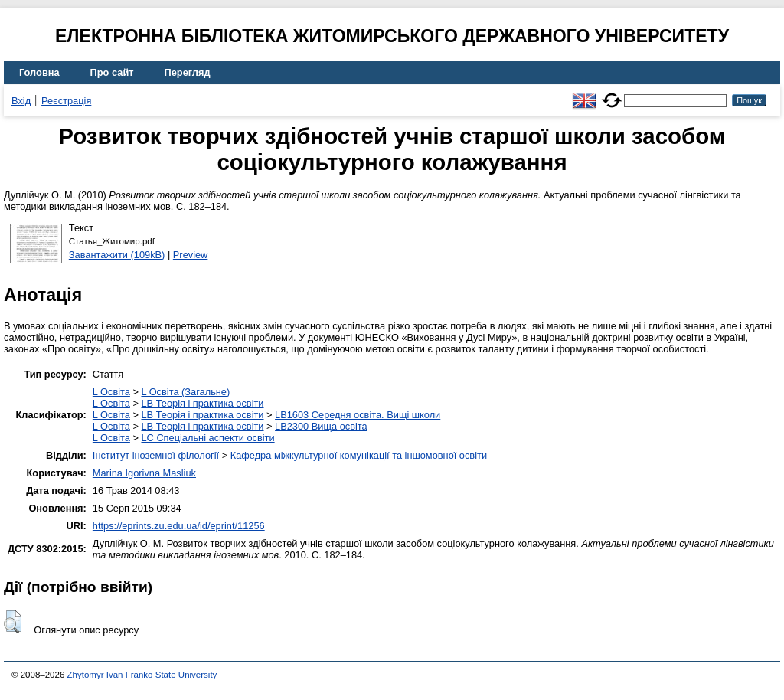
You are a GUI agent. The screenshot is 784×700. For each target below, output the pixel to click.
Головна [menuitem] (39, 72)
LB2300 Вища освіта (321, 426)
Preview (191, 255)
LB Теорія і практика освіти (202, 403)
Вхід (21, 101)
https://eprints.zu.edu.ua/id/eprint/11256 (179, 526)
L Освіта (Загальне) (185, 392)
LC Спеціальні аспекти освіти (207, 438)
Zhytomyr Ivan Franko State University (142, 675)
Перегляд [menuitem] (188, 72)
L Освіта (111, 392)
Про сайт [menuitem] (112, 72)
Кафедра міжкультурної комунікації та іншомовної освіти (359, 455)
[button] (13, 622)
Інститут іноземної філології (156, 455)
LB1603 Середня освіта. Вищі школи (358, 415)
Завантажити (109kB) (117, 255)
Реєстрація (66, 101)
